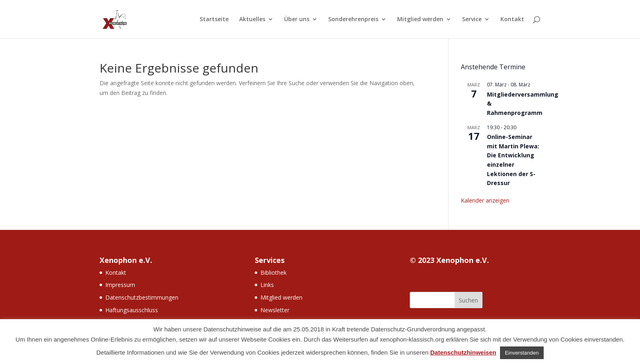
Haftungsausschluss (132, 310)
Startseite (214, 20)
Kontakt (512, 20)
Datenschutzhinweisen (463, 352)
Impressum (120, 285)
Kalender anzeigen (485, 200)
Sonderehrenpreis (353, 20)
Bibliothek (273, 272)
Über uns (297, 20)
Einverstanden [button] (522, 353)
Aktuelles (252, 20)
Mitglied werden (420, 20)
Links (267, 285)
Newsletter (275, 310)
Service (472, 20)
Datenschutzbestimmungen (142, 297)
